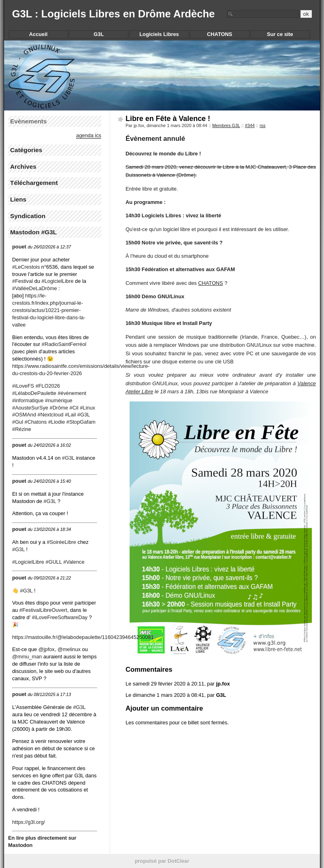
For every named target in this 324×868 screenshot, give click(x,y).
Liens (18, 199)
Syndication (28, 216)
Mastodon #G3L (33, 232)
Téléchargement (34, 183)
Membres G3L (226, 125)
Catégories (26, 150)
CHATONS (210, 283)
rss (263, 125)
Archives (23, 167)
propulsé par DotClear (162, 861)
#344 (250, 125)
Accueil (38, 34)
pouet (19, 247)
